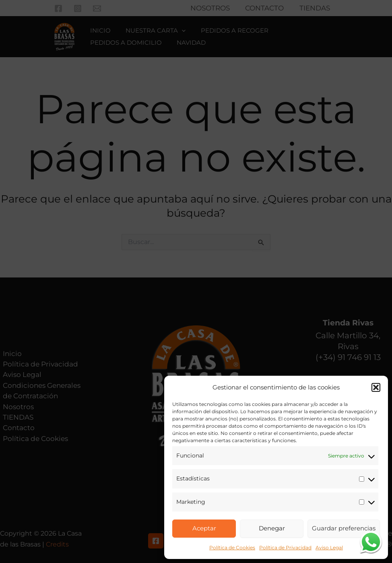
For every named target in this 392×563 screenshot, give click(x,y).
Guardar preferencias (344, 528)
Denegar (272, 528)
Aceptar (204, 528)
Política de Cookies (232, 547)
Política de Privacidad (285, 547)
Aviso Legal (329, 547)
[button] (376, 387)
